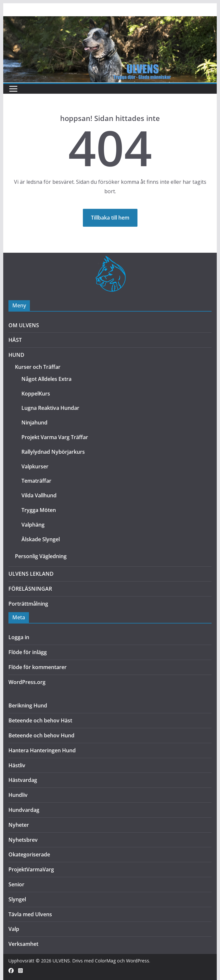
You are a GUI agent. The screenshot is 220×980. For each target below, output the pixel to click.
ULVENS (61, 961)
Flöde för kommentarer (38, 667)
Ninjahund (34, 423)
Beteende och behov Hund (41, 735)
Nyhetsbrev (23, 840)
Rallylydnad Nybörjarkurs (53, 452)
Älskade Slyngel (41, 539)
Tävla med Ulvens (30, 914)
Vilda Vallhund (39, 495)
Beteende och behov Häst (40, 720)
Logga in (19, 637)
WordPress (138, 961)
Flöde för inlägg (28, 652)
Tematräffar (36, 481)
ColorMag (105, 961)
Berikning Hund (28, 705)
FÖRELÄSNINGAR (30, 589)
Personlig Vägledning (41, 556)
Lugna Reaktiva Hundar (50, 408)
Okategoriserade (29, 854)
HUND (16, 355)
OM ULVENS (24, 325)
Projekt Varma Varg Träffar (55, 437)
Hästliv (17, 765)
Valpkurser (35, 466)
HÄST (15, 340)
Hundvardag (24, 810)
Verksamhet (23, 944)
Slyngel (17, 899)
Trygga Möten (39, 510)
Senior (16, 884)
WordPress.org (27, 682)
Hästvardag (23, 780)
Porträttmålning (28, 604)
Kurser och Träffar (38, 367)
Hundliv (18, 795)
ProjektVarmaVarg (31, 869)
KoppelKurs (36, 394)
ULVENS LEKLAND (31, 574)
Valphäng (33, 525)
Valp (14, 929)
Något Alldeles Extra (46, 379)
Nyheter (19, 825)
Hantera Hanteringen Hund (42, 750)
